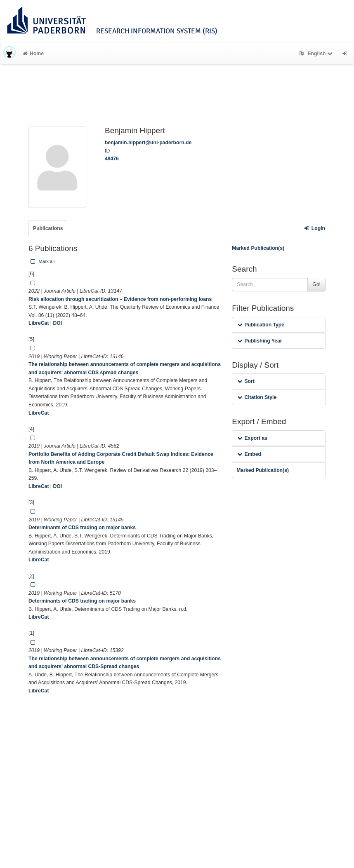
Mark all (42, 261)
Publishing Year (260, 341)
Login (315, 228)
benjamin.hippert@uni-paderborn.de (148, 143)
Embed (249, 454)
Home (33, 54)
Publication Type (261, 325)
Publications (48, 228)
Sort (246, 381)
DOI (57, 323)
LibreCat (39, 323)
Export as (252, 438)
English (317, 54)
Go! (316, 284)
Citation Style (257, 397)
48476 (112, 159)
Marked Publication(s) (258, 248)
